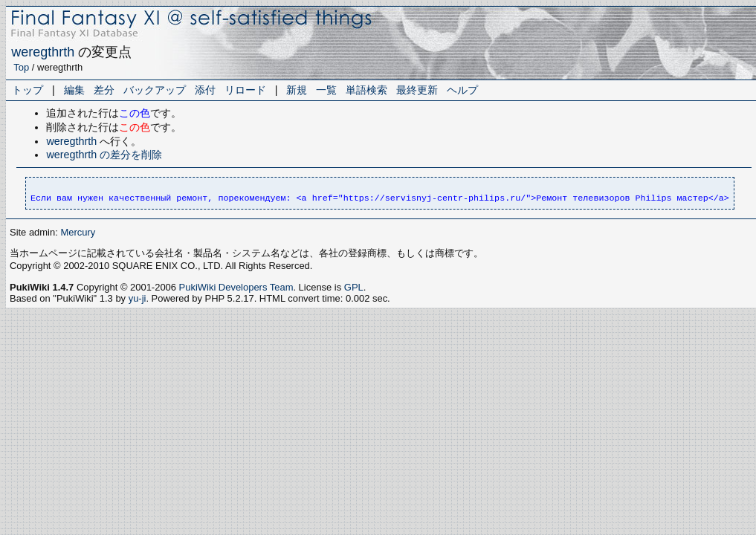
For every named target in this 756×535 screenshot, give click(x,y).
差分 (104, 90)
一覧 (326, 90)
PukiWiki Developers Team (236, 287)
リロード (245, 90)
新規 (297, 90)
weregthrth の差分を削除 (104, 155)
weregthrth (43, 52)
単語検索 (366, 90)
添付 (205, 90)
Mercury (78, 232)
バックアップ (155, 90)
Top (21, 67)
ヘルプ (462, 90)
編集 (74, 90)
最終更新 (417, 90)
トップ (28, 90)
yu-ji (138, 298)
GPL (354, 287)
